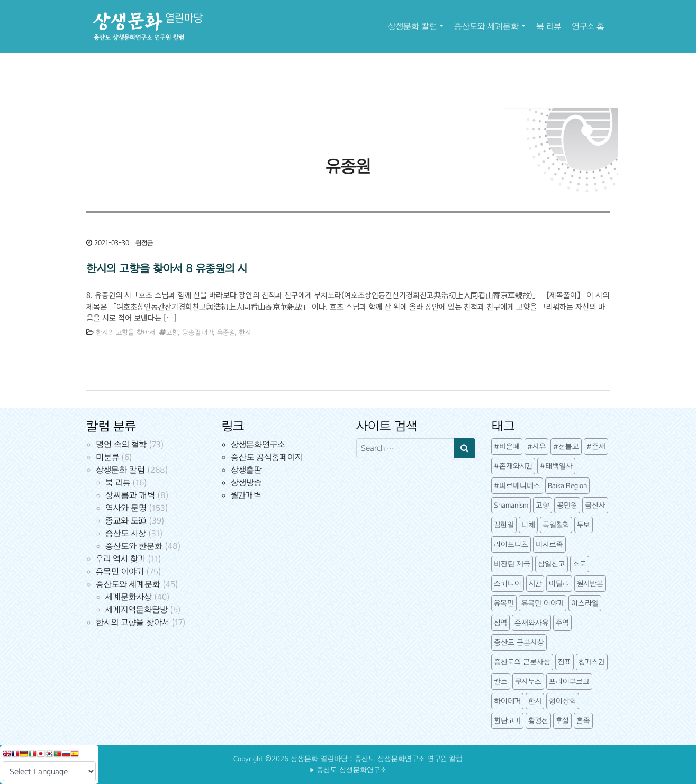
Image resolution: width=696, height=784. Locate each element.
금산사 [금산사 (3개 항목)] (595, 505)
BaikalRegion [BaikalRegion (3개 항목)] (567, 486)
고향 (172, 332)
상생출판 (246, 470)
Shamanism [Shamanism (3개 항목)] (511, 505)
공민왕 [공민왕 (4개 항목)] (567, 505)
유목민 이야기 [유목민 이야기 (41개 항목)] (543, 603)
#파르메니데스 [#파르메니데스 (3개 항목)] (517, 486)
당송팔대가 (198, 332)
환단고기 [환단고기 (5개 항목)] (507, 721)
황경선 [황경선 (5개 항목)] (538, 721)
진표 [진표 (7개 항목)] (564, 662)
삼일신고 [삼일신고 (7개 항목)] (552, 564)
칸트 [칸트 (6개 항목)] (501, 682)
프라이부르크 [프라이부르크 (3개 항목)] (569, 682)
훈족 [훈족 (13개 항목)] (583, 721)
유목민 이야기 (120, 571)
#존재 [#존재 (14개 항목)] (596, 447)
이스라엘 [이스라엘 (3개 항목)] (585, 603)
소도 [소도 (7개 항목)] (580, 564)
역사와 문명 (126, 508)
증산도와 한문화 (134, 546)
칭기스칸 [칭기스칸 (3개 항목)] (592, 662)
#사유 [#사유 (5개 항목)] (536, 447)
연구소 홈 (588, 26)
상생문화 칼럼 (413, 26)
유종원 (226, 332)
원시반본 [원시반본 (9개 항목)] (590, 584)
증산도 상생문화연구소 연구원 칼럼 (409, 759)
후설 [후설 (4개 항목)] (562, 721)
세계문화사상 (129, 597)
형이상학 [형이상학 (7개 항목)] (563, 701)
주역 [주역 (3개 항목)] (562, 623)
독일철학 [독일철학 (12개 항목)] (556, 525)
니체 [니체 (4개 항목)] (528, 525)
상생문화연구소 (258, 444)
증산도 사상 (126, 533)
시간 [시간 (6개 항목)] (535, 584)
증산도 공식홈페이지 (266, 457)
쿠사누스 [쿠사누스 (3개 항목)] (528, 682)
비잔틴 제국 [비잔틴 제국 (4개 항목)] (512, 564)
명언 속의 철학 (121, 444)
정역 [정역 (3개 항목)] (500, 623)
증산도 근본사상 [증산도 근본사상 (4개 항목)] (519, 642)
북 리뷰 (549, 26)
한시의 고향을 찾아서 (125, 332)
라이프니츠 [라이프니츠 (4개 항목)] (511, 544)
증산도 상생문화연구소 (352, 770)
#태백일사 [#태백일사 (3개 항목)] (556, 466)
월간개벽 (246, 495)
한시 (245, 332)
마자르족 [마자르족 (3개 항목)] (549, 544)
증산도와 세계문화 (486, 26)
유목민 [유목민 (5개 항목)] (504, 603)
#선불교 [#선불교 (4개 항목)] (566, 447)
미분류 (107, 457)
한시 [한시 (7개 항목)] (535, 701)
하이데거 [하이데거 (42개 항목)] (507, 701)
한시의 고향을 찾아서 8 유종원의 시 (167, 268)
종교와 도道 (126, 521)
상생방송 (246, 483)
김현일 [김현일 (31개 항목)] (504, 525)
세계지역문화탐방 (137, 610)
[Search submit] (464, 448)
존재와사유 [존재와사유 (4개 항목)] (531, 623)
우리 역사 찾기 (121, 559)
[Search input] (405, 448)
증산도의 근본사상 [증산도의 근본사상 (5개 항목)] (522, 662)
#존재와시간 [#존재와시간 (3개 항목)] (513, 466)
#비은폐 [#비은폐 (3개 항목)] (507, 447)
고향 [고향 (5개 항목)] (543, 505)
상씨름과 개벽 (130, 495)
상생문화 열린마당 (319, 759)
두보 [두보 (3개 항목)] (584, 525)
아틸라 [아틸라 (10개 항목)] (559, 584)
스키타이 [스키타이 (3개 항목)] (508, 584)
